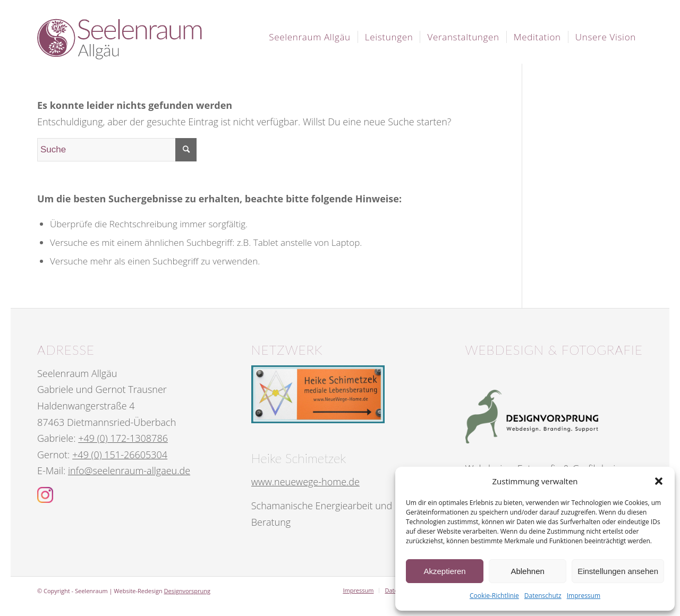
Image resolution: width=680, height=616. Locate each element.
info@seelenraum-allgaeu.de (129, 470)
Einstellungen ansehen (618, 571)
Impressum (584, 596)
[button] (659, 481)
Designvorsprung (187, 591)
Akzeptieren (444, 571)
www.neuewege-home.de (305, 482)
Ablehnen (527, 571)
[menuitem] (310, 37)
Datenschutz (543, 596)
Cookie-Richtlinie (494, 596)
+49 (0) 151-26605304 (120, 455)
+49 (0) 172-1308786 (123, 438)
